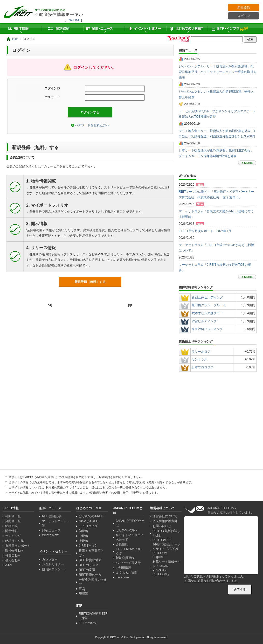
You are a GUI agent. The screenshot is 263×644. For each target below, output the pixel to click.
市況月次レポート (18, 546)
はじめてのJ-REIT (187, 29)
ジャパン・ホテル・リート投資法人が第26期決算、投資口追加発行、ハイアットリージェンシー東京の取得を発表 (218, 72)
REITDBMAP (162, 540)
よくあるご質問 (127, 573)
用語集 (84, 593)
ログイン (244, 16)
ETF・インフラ (228, 29)
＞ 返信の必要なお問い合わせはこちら (211, 581)
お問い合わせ (162, 526)
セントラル (199, 359)
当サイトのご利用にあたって (130, 537)
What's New (50, 535)
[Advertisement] (218, 444)
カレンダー (50, 559)
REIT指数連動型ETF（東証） (93, 616)
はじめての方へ (127, 530)
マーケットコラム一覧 (56, 523)
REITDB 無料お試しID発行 (166, 533)
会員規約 (122, 544)
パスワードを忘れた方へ (92, 125)
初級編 (84, 531)
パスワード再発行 (128, 563)
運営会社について (165, 516)
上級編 (84, 541)
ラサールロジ (201, 352)
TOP (15, 39)
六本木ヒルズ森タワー (207, 313)
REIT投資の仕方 (90, 575)
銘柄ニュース (51, 530)
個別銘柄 (62, 29)
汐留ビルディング (204, 321)
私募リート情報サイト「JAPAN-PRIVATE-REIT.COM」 (167, 568)
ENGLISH (74, 20)
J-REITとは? (88, 546)
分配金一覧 (13, 521)
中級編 (84, 536)
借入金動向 (13, 561)
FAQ (82, 589)
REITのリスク (89, 565)
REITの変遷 (87, 570)
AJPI (8, 565)
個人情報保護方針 (165, 521)
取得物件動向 (15, 551)
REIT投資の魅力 (90, 560)
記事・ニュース (104, 29)
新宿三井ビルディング (207, 297)
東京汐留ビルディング (207, 329)
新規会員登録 (125, 558)
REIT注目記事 (52, 516)
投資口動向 (13, 556)
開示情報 (11, 531)
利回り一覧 (13, 516)
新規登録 (244, 8)
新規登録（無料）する (90, 282)
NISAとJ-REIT (89, 521)
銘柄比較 (11, 526)
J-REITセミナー (53, 564)
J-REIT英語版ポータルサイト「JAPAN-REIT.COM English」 (167, 551)
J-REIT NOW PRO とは (129, 551)
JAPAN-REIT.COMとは (130, 523)
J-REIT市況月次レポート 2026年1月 (205, 231)
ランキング (13, 536)
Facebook (123, 577)
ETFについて (88, 623)
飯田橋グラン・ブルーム (209, 305)
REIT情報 (21, 29)
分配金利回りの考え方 (93, 582)
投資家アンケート (54, 569)
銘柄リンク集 (15, 541)
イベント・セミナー (145, 29)
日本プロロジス (203, 367)
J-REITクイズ (88, 526)
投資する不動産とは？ (91, 553)
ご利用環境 (123, 568)
